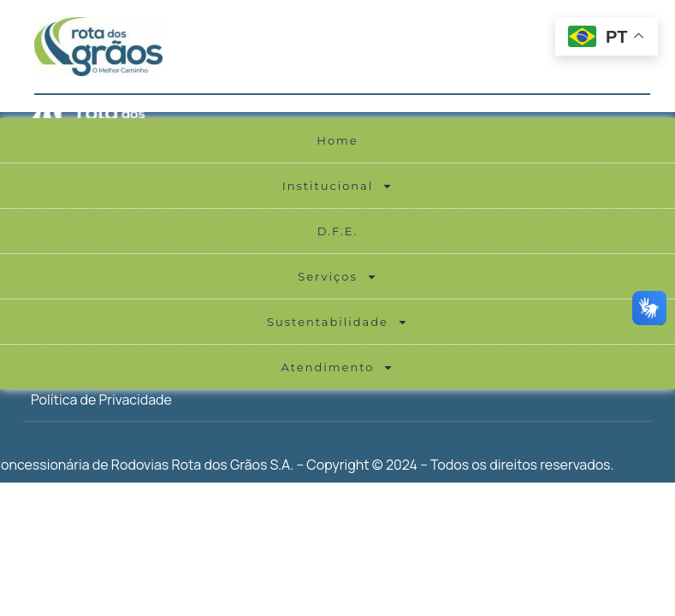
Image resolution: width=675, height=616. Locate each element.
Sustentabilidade (337, 322)
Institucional (338, 186)
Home (337, 140)
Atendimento (338, 367)
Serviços (337, 277)
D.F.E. (338, 231)
